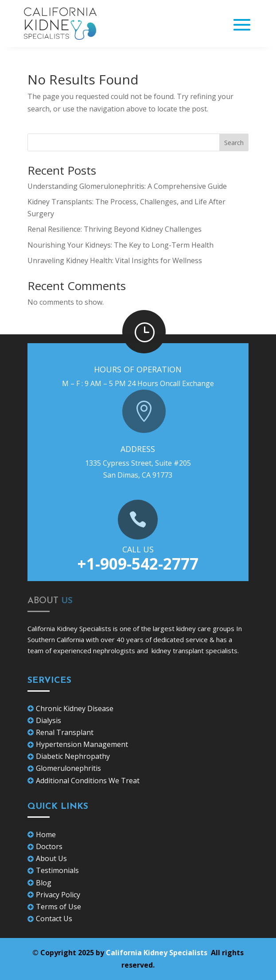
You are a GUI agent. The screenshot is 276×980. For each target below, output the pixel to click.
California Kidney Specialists (157, 953)
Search (234, 143)
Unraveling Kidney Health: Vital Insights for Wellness (115, 260)
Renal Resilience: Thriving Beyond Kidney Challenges (115, 229)
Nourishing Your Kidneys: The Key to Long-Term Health (121, 245)
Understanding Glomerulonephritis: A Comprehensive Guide (127, 186)
